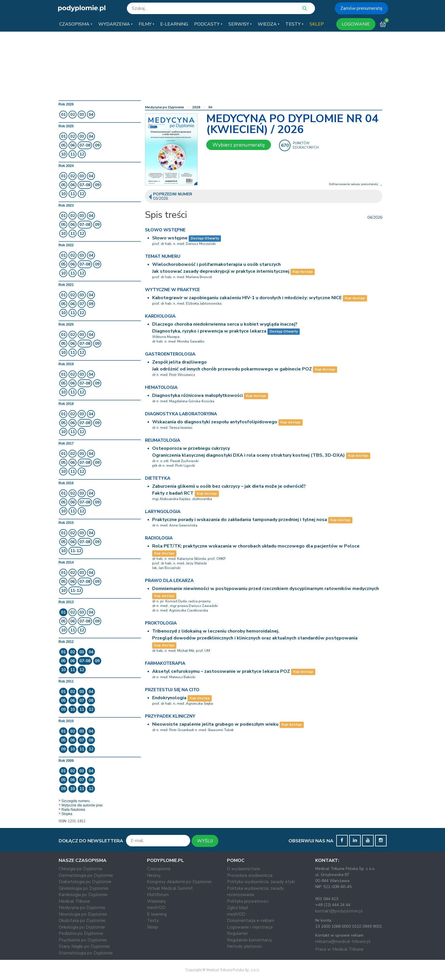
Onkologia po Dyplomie (82, 927)
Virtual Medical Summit (170, 888)
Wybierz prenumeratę (239, 145)
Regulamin (237, 933)
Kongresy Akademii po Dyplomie (179, 882)
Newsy (154, 875)
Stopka (67, 814)
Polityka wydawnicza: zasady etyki (261, 882)
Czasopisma (159, 869)
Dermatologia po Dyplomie (86, 875)
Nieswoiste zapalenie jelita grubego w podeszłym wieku (215, 724)
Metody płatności (244, 946)
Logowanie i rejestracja (250, 927)
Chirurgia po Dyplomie (81, 869)
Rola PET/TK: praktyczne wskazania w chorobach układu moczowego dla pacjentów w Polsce (256, 546)
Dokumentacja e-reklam (251, 921)
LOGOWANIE (356, 24)
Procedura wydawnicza (250, 875)
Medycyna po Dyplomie (165, 107)
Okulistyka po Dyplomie (82, 921)
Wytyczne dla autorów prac (82, 805)
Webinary (156, 901)
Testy (153, 921)
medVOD (156, 908)
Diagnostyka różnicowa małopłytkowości (197, 395)
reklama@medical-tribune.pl (343, 941)
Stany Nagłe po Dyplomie (84, 946)
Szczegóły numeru (76, 801)
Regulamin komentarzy (250, 940)
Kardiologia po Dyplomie (83, 895)
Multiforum (158, 895)
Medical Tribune (74, 901)
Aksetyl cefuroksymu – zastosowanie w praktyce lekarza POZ (221, 671)
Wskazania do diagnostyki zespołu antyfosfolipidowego (215, 422)
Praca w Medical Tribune (339, 949)
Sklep (152, 927)
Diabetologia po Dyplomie (85, 882)
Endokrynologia (169, 698)
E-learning (157, 914)
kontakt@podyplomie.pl (339, 911)
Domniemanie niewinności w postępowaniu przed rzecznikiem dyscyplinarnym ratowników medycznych (266, 589)
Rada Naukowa (73, 810)
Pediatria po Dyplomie (81, 933)
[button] (76, 24)
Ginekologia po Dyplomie (84, 888)
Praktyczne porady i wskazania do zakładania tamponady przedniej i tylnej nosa (240, 520)
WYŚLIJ (205, 841)
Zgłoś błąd (237, 908)
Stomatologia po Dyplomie (86, 953)
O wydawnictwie (244, 869)
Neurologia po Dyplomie (83, 914)
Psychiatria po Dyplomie (83, 940)
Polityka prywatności (248, 901)
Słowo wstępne (170, 238)
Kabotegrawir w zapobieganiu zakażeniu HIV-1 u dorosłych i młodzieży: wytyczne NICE (247, 298)
